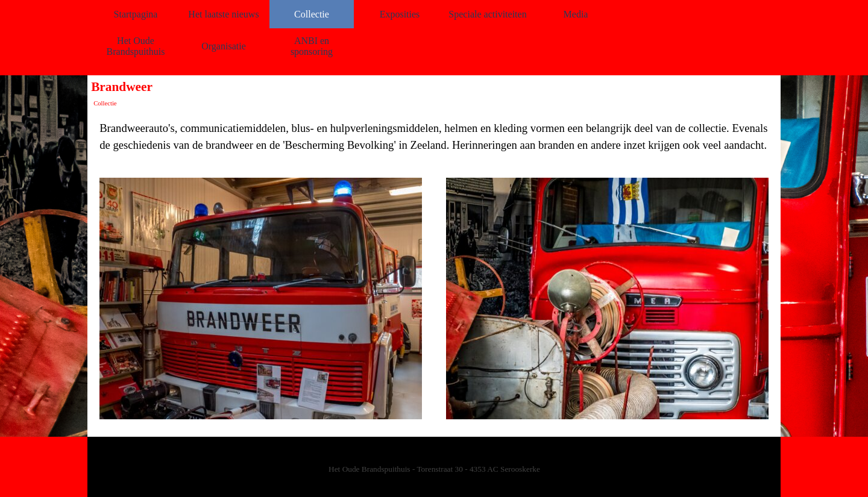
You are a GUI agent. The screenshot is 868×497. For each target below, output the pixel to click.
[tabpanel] (434, 137)
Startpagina (136, 14)
